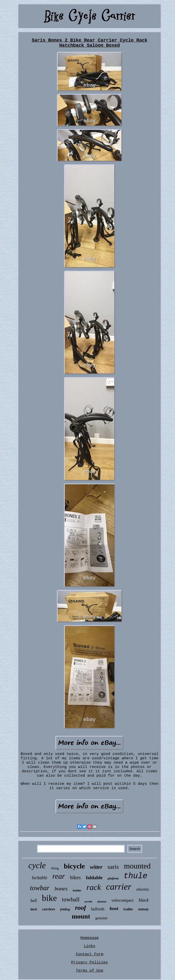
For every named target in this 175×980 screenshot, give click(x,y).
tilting (55, 868)
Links (89, 946)
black (144, 900)
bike (49, 898)
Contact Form (90, 954)
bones (61, 889)
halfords (98, 909)
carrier (119, 887)
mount (81, 916)
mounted (137, 866)
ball (34, 901)
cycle (37, 865)
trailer (128, 909)
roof (80, 908)
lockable (39, 878)
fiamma (102, 901)
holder (77, 890)
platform (113, 878)
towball (71, 900)
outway (143, 909)
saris (113, 867)
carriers (49, 909)
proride (89, 902)
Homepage (90, 938)
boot (114, 908)
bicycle (74, 866)
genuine (101, 918)
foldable (94, 878)
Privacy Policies (90, 963)
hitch (34, 909)
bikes (75, 877)
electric (143, 889)
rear (59, 876)
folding (65, 909)
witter (96, 867)
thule (136, 876)
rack (94, 887)
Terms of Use (90, 971)
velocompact (123, 900)
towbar (40, 888)
